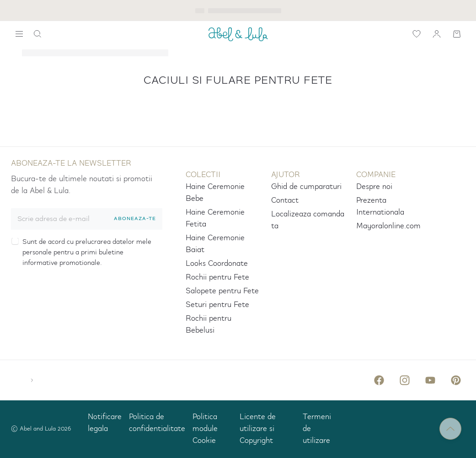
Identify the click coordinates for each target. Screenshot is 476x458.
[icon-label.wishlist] (417, 34)
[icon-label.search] (37, 34)
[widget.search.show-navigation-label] (19, 34)
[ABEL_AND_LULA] (238, 34)
